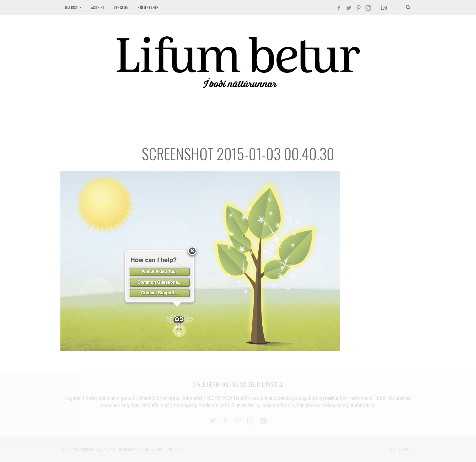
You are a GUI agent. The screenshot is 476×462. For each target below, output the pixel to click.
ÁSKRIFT (98, 7)
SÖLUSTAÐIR (148, 7)
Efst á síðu (402, 450)
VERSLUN (121, 7)
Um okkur (73, 7)
